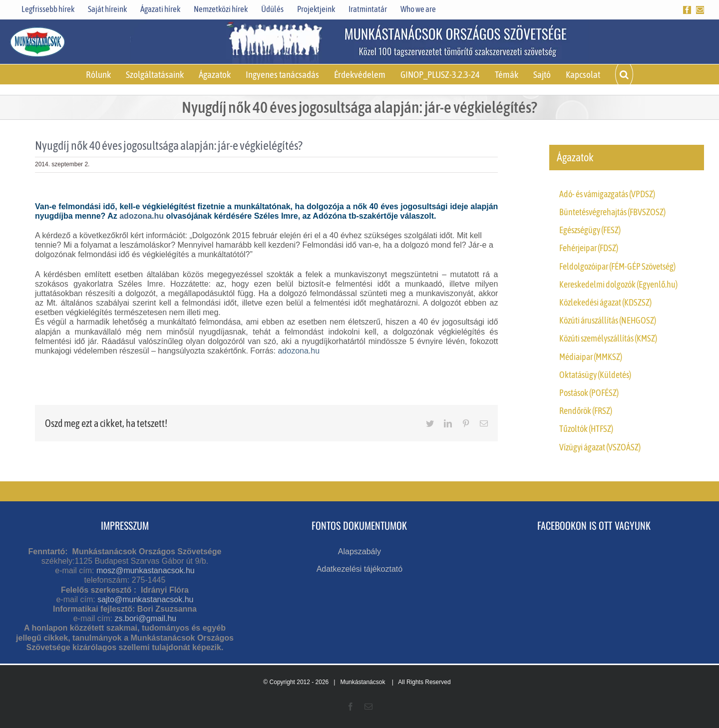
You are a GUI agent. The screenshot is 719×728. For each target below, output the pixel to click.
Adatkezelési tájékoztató (360, 569)
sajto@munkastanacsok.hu (145, 599)
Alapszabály (359, 551)
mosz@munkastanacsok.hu (146, 570)
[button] (624, 74)
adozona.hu (142, 216)
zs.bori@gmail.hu (145, 618)
